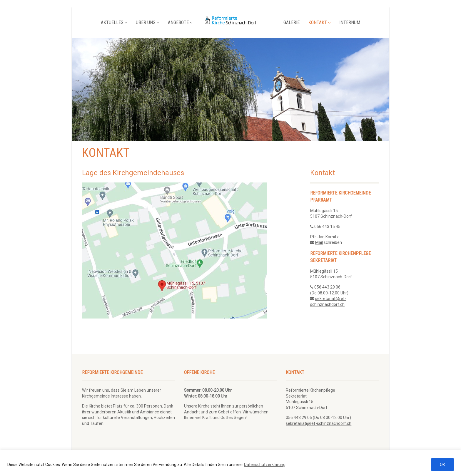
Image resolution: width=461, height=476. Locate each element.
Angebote (180, 22)
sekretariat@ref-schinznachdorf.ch (319, 423)
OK (442, 465)
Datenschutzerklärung (265, 465)
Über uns (147, 22)
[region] (230, 463)
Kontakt (319, 22)
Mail (319, 242)
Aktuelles (114, 22)
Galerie (292, 22)
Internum (350, 22)
